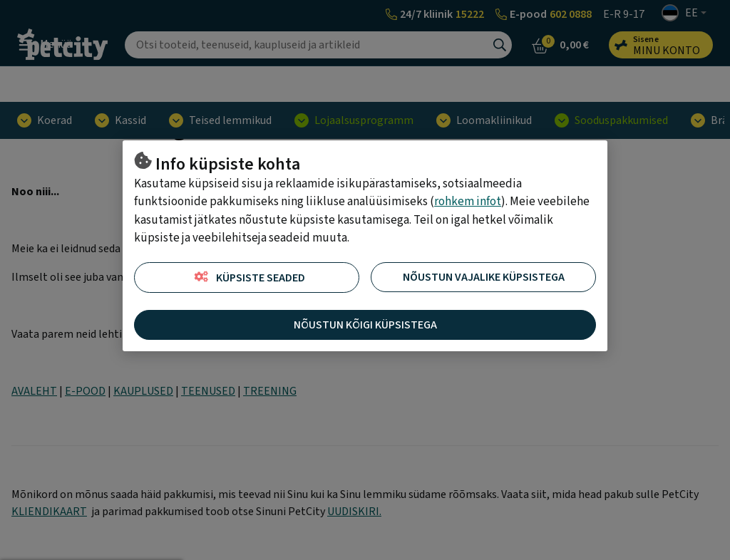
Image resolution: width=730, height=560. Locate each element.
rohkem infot (468, 202)
